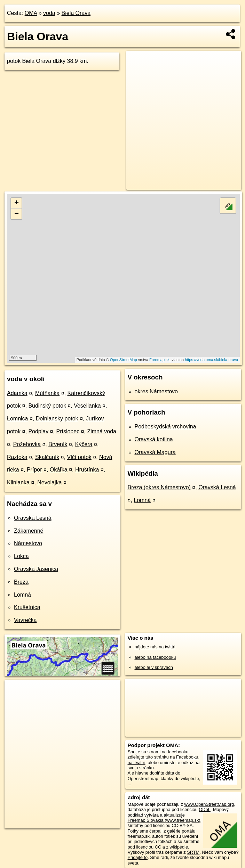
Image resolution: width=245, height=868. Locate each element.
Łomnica (17, 419)
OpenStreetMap (124, 360)
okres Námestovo (156, 391)
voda (49, 13)
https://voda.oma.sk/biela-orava (211, 360)
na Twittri (137, 763)
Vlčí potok (79, 457)
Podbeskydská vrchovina (165, 427)
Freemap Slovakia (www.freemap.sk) (164, 820)
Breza (21, 582)
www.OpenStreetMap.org (209, 804)
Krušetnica (27, 607)
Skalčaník (47, 457)
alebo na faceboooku (155, 657)
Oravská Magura (155, 452)
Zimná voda (102, 431)
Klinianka (18, 482)
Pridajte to (138, 857)
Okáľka (59, 470)
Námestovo (28, 543)
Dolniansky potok (57, 419)
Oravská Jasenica (36, 569)
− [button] (17, 214)
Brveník (58, 444)
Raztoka (17, 457)
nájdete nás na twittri (155, 647)
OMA (31, 13)
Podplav (38, 431)
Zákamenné (29, 531)
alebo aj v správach (154, 667)
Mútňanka (47, 393)
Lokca (21, 556)
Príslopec (68, 431)
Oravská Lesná (33, 518)
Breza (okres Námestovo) (159, 487)
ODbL (204, 809)
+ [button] (17, 203)
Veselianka (87, 406)
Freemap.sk (159, 360)
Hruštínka (87, 470)
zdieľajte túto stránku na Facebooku (163, 757)
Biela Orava (76, 13)
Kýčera (84, 444)
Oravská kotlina (154, 439)
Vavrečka (25, 620)
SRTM (193, 852)
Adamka (17, 393)
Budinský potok (47, 406)
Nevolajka (49, 482)
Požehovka (27, 444)
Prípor (34, 470)
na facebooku (175, 752)
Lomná (22, 595)
